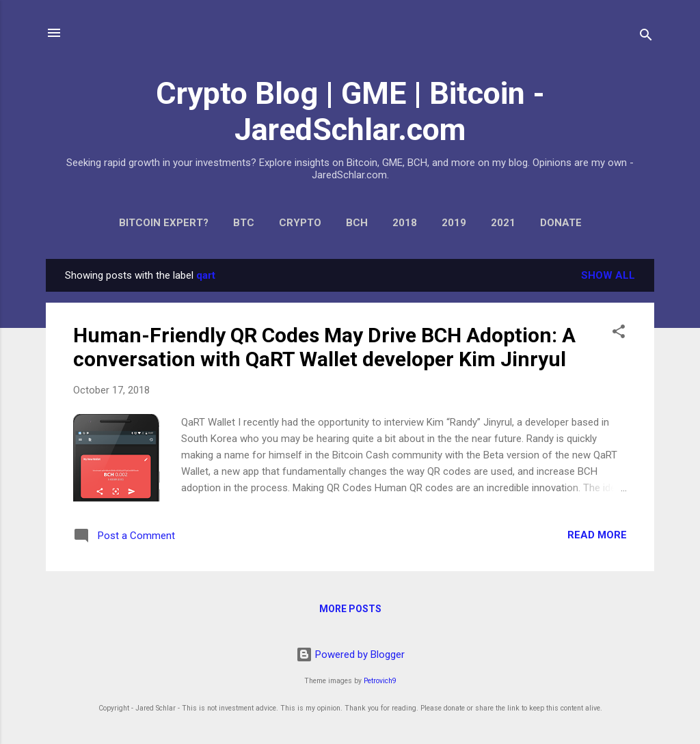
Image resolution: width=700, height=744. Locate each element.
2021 (503, 223)
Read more (597, 535)
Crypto (300, 223)
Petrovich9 (380, 681)
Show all (608, 275)
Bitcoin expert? (164, 223)
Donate (561, 223)
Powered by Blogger (350, 655)
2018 (405, 223)
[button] (619, 334)
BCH (357, 223)
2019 (454, 223)
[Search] (646, 37)
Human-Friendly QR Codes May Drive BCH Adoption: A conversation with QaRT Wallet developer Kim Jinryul (324, 347)
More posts (350, 609)
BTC (244, 223)
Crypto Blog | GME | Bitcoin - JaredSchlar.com (350, 111)
